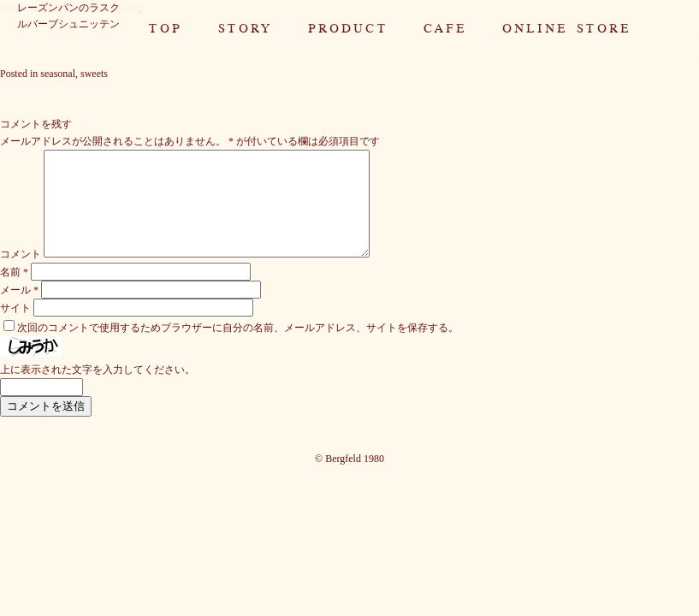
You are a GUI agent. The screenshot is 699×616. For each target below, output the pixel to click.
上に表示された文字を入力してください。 (98, 390)
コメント (21, 275)
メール (19, 311)
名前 (14, 293)
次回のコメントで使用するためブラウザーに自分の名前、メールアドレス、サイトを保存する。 (238, 348)
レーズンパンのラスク (68, 8)
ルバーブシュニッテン (68, 24)
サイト (15, 329)
